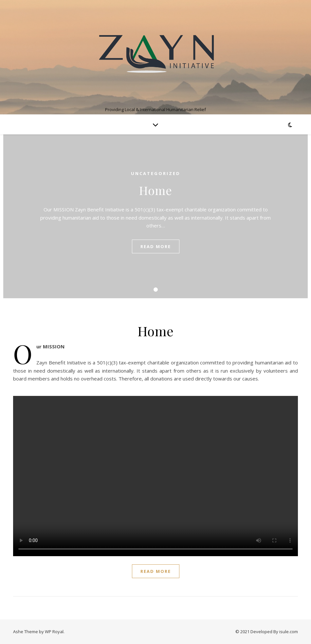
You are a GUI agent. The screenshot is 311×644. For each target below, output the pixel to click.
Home (156, 190)
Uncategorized (156, 173)
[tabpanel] (155, 216)
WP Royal (54, 632)
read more (156, 246)
